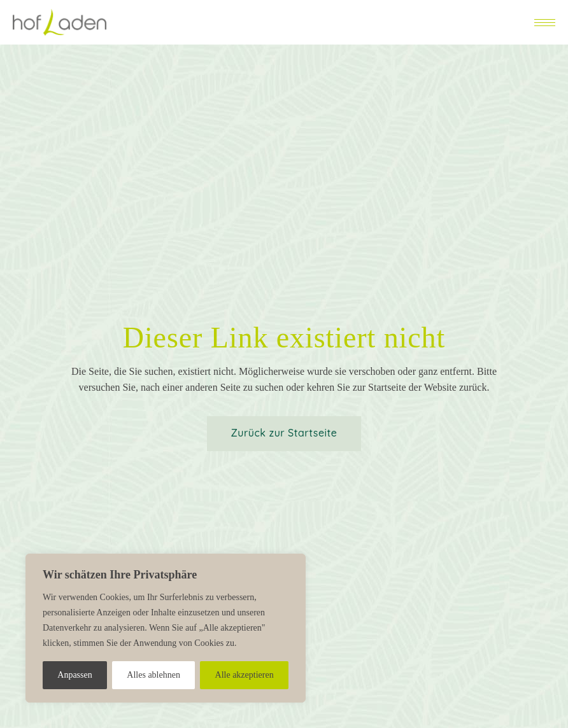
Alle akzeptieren (245, 675)
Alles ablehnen (153, 675)
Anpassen (75, 675)
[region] (166, 628)
